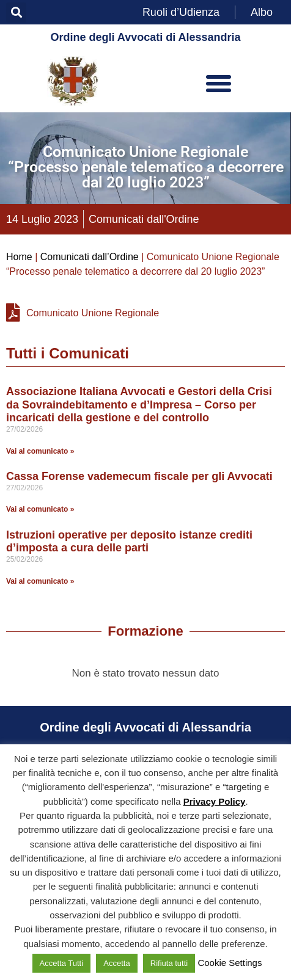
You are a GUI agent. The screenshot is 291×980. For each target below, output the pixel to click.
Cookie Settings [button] (230, 963)
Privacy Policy (215, 801)
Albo (262, 12)
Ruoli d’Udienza (181, 12)
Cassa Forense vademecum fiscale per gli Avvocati (139, 476)
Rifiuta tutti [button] (169, 963)
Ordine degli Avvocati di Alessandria (145, 37)
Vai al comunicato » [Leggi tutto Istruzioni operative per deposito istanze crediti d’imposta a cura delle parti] (40, 581)
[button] (16, 13)
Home (19, 257)
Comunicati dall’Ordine (90, 257)
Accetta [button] (116, 963)
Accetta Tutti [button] (62, 963)
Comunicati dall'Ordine (144, 219)
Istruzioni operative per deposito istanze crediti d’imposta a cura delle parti (129, 542)
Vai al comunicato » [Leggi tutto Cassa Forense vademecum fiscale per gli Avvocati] (40, 509)
